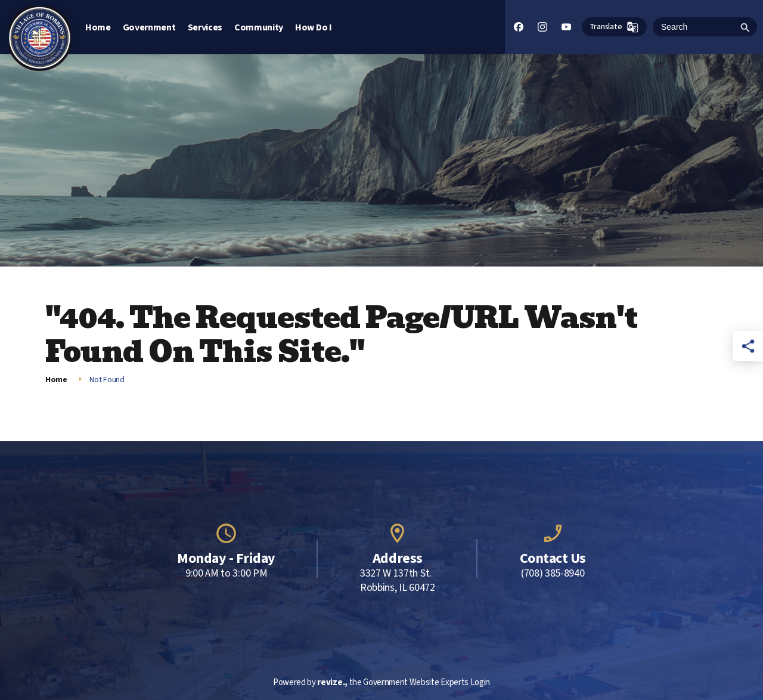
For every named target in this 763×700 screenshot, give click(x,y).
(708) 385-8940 (553, 574)
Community (259, 27)
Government (149, 27)
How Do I (313, 27)
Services (205, 27)
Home (98, 27)
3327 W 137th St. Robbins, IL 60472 (398, 581)
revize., (332, 682)
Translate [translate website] (614, 27)
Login (480, 682)
